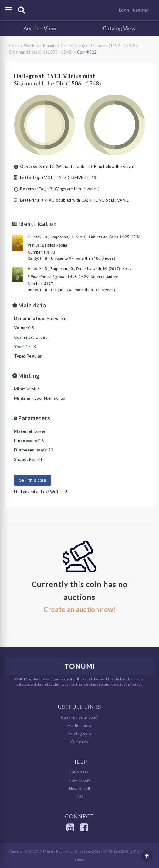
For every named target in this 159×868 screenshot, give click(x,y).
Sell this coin (33, 480)
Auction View (40, 28)
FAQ (80, 797)
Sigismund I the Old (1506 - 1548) (41, 52)
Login (124, 10)
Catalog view (79, 734)
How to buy (79, 780)
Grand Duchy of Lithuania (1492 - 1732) (98, 46)
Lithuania (48, 46)
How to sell (80, 788)
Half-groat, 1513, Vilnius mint (55, 76)
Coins (14, 46)
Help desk (80, 772)
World (30, 46)
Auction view (80, 725)
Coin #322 (87, 52)
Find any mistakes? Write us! (41, 492)
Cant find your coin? (80, 717)
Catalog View (119, 28)
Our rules (80, 742)
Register (141, 10)
